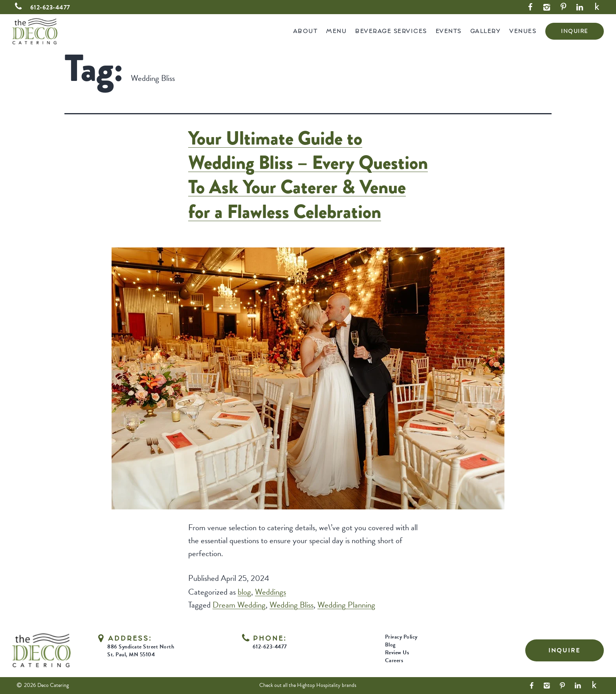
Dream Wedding (239, 605)
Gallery (486, 31)
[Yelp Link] (597, 7)
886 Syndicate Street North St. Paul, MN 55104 (141, 651)
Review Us (397, 653)
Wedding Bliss (291, 605)
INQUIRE (575, 31)
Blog (390, 645)
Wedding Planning (346, 605)
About (305, 31)
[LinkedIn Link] (580, 7)
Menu (336, 31)
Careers (394, 660)
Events (449, 31)
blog (244, 592)
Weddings (270, 592)
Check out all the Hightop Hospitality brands (308, 685)
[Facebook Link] (530, 7)
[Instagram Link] (547, 7)
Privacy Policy (401, 637)
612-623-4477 (41, 7)
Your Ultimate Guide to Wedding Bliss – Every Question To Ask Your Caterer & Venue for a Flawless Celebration (308, 175)
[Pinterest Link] (563, 7)
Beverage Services (391, 31)
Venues (523, 31)
